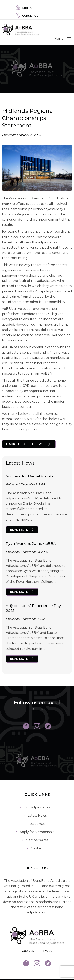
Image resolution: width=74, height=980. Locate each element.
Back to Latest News (25, 444)
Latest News (37, 815)
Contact (37, 848)
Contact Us (27, 16)
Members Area (37, 840)
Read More (19, 530)
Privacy (47, 951)
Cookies (28, 951)
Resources (37, 824)
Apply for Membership (37, 832)
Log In (24, 8)
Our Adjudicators (37, 807)
